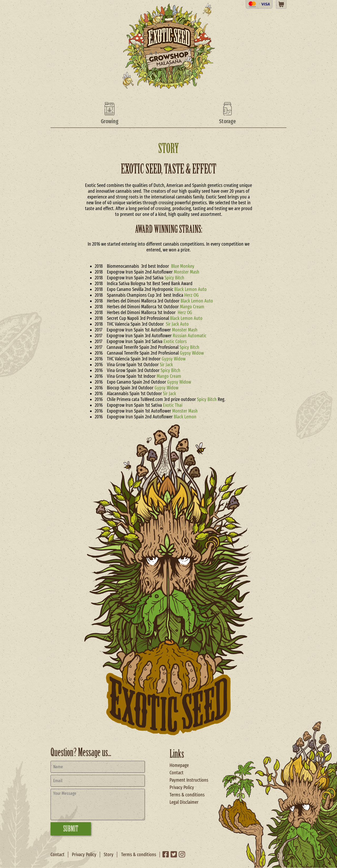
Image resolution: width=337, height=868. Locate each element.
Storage (227, 121)
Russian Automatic (190, 336)
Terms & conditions (187, 795)
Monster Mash (187, 272)
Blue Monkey (183, 266)
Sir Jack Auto (177, 324)
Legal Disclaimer (184, 802)
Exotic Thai (173, 405)
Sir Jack (166, 365)
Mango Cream (192, 307)
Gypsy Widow (192, 353)
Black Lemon (185, 417)
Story (109, 855)
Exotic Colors (175, 341)
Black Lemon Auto (190, 289)
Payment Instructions (189, 780)
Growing (110, 121)
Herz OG (192, 295)
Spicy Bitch (174, 278)
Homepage (179, 765)
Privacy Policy (182, 787)
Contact (177, 773)
